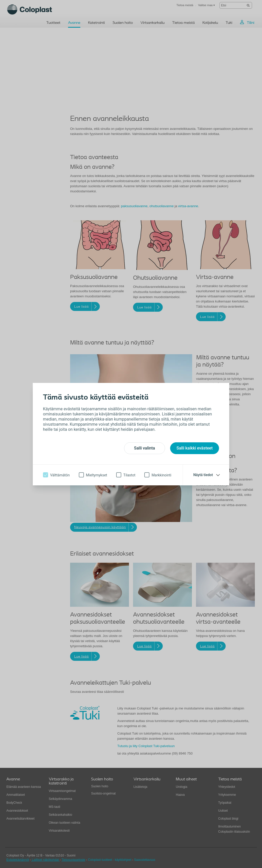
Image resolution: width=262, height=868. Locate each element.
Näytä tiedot (203, 475)
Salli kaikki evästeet (195, 448)
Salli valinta (145, 448)
